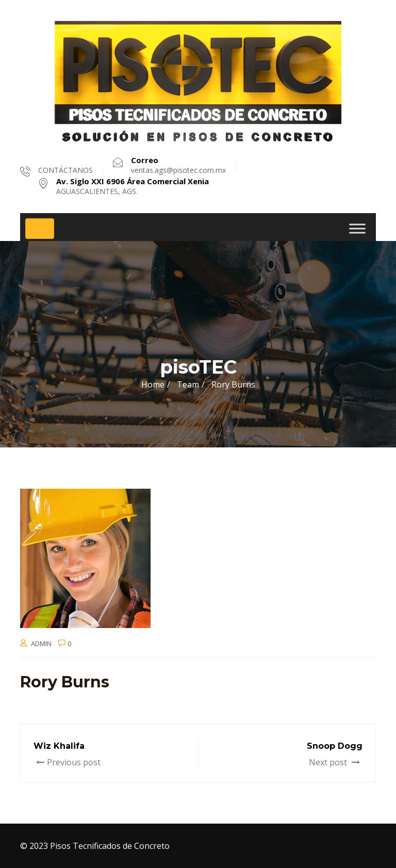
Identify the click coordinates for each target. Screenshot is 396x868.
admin (41, 644)
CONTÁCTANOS (65, 170)
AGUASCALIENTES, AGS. (133, 186)
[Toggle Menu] (357, 228)
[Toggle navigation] (40, 229)
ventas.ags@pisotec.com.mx (178, 165)
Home (153, 384)
